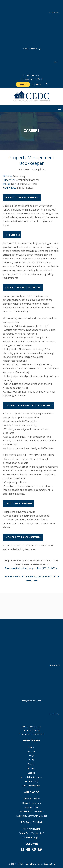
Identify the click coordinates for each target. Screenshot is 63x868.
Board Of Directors (31, 803)
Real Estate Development (32, 812)
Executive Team (32, 807)
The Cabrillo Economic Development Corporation (32, 98)
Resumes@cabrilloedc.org (19, 568)
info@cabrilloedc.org (32, 37)
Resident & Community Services (32, 816)
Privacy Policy (31, 781)
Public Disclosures (32, 786)
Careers (31, 773)
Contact (32, 764)
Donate (23, 84)
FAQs (32, 756)
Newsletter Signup (31, 837)
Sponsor (31, 751)
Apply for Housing (32, 829)
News (32, 760)
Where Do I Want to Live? (31, 833)
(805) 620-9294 (50, 568)
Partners (32, 768)
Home (31, 747)
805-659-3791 (32, 13)
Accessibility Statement (32, 777)
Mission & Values (32, 799)
